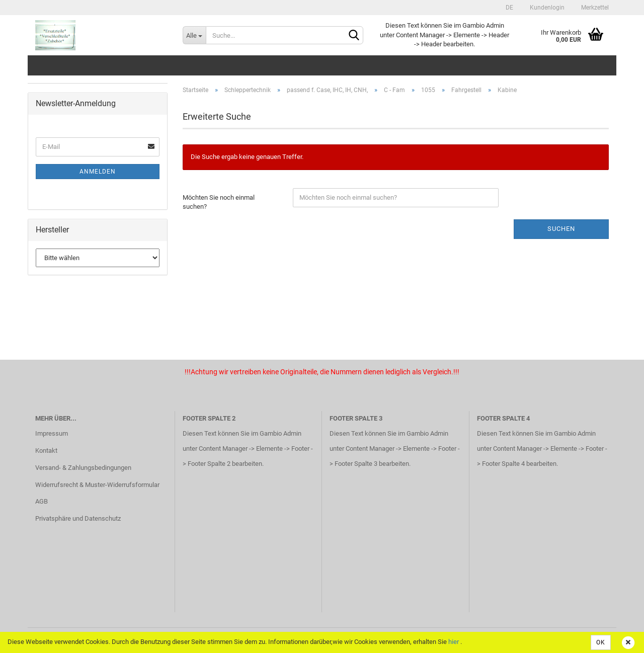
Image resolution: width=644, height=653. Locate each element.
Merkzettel (594, 8)
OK (601, 642)
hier (454, 642)
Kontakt (46, 451)
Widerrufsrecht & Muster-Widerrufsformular (97, 485)
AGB (42, 501)
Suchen (561, 229)
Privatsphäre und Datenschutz (78, 518)
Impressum (52, 433)
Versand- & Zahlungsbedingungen (83, 468)
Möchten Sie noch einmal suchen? (219, 202)
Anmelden (98, 172)
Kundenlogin (546, 8)
